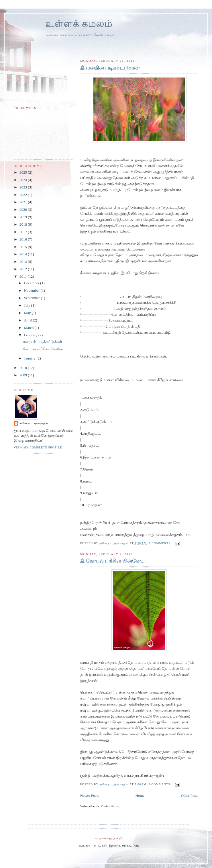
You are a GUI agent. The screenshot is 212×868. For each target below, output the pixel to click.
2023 (24, 187)
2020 (24, 209)
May (28, 313)
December (32, 283)
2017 (24, 232)
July (28, 305)
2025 (24, 172)
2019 (24, 217)
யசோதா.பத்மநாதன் (34, 423)
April (29, 320)
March (29, 328)
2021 (24, 202)
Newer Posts (90, 795)
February (31, 335)
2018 (24, 224)
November (32, 290)
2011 (24, 276)
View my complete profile (38, 447)
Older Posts (190, 795)
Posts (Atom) (110, 806)
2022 (24, 195)
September (33, 298)
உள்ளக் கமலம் (79, 24)
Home (140, 795)
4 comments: (161, 784)
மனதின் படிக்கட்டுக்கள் (113, 68)
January (30, 358)
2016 (24, 239)
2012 (24, 269)
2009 (24, 375)
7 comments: (161, 543)
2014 (24, 254)
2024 (24, 180)
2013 (24, 262)
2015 (24, 247)
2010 (24, 368)
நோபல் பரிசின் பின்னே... (115, 561)
